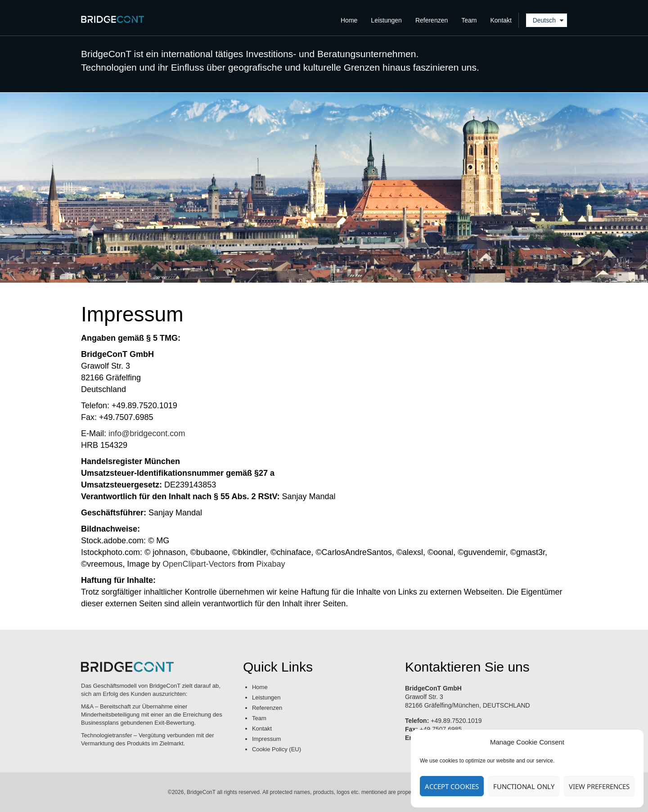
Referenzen (432, 20)
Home (349, 20)
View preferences (599, 786)
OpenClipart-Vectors (199, 564)
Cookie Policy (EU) (277, 749)
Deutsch (544, 20)
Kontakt (501, 20)
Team (469, 20)
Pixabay (270, 564)
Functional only (524, 786)
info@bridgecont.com (147, 433)
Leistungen (386, 20)
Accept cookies (452, 786)
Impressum (266, 739)
